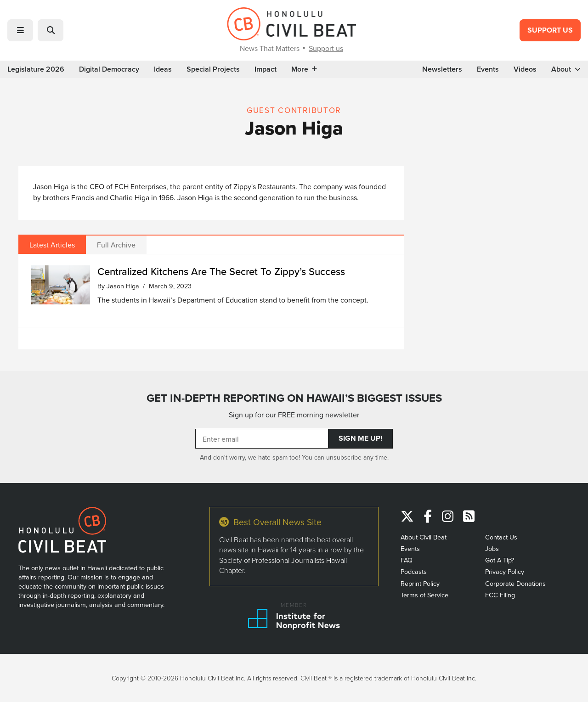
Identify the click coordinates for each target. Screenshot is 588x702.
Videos (525, 69)
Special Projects (213, 69)
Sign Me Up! (360, 438)
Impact (266, 69)
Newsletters (442, 69)
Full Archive (116, 245)
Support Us (550, 30)
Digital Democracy (109, 69)
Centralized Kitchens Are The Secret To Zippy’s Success (223, 271)
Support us (326, 48)
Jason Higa (123, 286)
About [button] (566, 69)
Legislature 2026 (36, 69)
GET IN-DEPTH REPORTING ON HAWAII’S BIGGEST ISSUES (294, 398)
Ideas (163, 69)
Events (488, 69)
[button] (20, 30)
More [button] (304, 69)
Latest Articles (52, 245)
